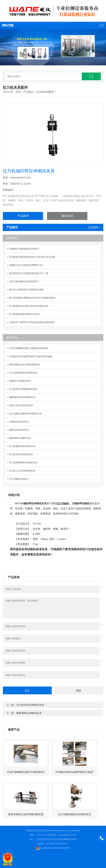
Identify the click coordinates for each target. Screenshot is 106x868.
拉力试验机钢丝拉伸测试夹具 (23, 373)
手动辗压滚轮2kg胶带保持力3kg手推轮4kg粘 (31, 356)
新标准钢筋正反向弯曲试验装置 (24, 365)
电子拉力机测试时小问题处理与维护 (27, 290)
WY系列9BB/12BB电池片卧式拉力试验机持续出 (32, 298)
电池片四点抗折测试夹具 (21, 405)
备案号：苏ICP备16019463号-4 (53, 844)
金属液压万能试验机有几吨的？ (24, 249)
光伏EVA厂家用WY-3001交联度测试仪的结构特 (32, 322)
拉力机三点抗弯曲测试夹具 (22, 471)
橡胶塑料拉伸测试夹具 (20, 438)
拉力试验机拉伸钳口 (19, 479)
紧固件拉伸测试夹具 (19, 430)
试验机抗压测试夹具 (19, 422)
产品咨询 (23, 216)
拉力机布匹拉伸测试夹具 (21, 454)
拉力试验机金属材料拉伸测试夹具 (26, 414)
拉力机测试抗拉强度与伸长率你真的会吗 (29, 306)
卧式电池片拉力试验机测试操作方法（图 (29, 273)
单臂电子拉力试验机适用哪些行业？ (27, 265)
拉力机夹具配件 (45, 92)
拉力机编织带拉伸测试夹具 (22, 446)
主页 (18, 92)
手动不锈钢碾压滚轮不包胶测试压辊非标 (29, 348)
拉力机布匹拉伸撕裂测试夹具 (23, 389)
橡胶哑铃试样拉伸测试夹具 (22, 397)
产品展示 (28, 92)
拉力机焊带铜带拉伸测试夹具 (23, 463)
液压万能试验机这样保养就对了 (24, 281)
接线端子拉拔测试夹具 (20, 381)
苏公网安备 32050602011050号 (53, 848)
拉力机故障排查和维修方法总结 (24, 314)
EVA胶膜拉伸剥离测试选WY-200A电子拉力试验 (32, 257)
